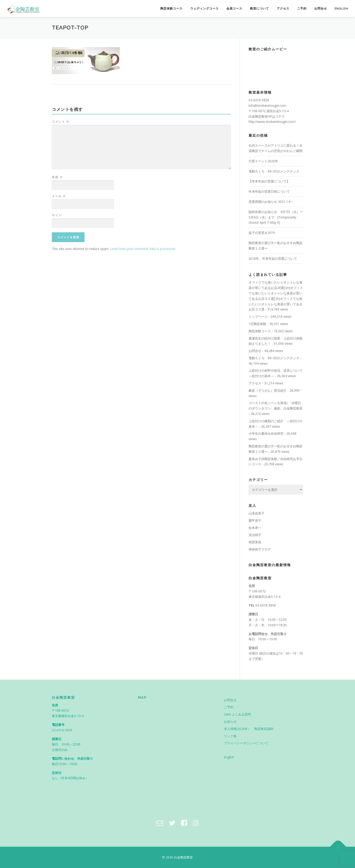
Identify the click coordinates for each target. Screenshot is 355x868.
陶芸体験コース (171, 8)
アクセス (283, 8)
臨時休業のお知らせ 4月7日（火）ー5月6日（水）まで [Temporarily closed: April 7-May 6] (276, 217)
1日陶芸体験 (257, 324)
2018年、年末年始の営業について (273, 258)
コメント (61, 121)
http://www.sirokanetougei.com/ (272, 122)
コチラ (280, 116)
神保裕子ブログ (260, 549)
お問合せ (321, 8)
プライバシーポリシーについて (246, 743)
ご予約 (302, 8)
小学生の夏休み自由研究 (266, 433)
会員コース (234, 8)
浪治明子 (255, 535)
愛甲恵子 (255, 520)
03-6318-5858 (266, 605)
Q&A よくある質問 (237, 714)
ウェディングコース (204, 8)
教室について (259, 8)
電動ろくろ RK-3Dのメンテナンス (274, 171)
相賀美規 (255, 542)
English (341, 8)
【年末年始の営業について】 (269, 181)
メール (59, 196)
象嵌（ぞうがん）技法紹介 (268, 390)
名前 (57, 177)
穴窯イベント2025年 (263, 161)
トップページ (258, 316)
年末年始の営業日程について (269, 191)
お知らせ (230, 721)
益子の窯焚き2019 (262, 233)
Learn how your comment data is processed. (143, 249)
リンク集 (230, 736)
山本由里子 (257, 513)
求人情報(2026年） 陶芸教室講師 (249, 729)
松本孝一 (255, 528)
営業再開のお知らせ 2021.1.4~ (270, 202)
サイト (57, 215)
